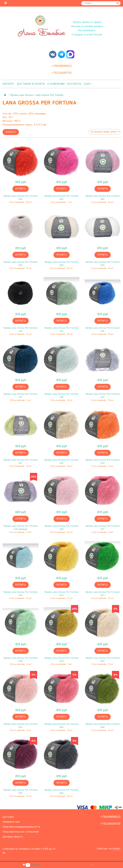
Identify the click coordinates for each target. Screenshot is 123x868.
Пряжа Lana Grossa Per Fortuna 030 (61, 462)
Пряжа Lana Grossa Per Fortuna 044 (61, 594)
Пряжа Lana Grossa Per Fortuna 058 (102, 726)
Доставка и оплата (31, 84)
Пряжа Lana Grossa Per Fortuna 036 (61, 528)
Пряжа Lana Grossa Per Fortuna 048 (20, 660)
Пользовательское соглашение (21, 832)
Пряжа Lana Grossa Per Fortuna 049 (61, 660)
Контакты (74, 84)
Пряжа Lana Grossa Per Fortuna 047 (102, 594)
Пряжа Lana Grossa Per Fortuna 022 (102, 396)
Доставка (8, 817)
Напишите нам (11, 822)
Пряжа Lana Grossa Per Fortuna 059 (20, 792)
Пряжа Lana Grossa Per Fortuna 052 (102, 660)
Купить (21, 189)
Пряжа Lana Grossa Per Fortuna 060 (61, 792)
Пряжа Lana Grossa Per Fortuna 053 (20, 726)
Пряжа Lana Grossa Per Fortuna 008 (61, 264)
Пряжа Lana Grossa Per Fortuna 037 (102, 528)
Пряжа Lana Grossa (21, 95)
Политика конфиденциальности (21, 827)
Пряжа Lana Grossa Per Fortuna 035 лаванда (20, 528)
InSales (116, 849)
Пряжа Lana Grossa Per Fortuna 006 (20, 264)
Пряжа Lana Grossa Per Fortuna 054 (61, 726)
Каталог (8, 84)
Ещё (88, 84)
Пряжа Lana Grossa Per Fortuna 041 (20, 594)
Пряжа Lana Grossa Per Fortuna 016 (102, 330)
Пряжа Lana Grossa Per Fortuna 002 (20, 198)
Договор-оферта (13, 837)
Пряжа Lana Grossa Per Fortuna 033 (102, 462)
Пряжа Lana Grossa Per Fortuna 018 (61, 396)
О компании (56, 84)
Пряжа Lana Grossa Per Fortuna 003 (61, 198)
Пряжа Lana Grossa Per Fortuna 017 (20, 396)
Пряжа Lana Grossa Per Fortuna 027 (20, 462)
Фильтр (11, 132)
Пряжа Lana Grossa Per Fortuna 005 (102, 198)
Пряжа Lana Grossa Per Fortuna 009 (102, 264)
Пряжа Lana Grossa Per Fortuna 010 (20, 330)
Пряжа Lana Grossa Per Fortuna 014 (61, 330)
